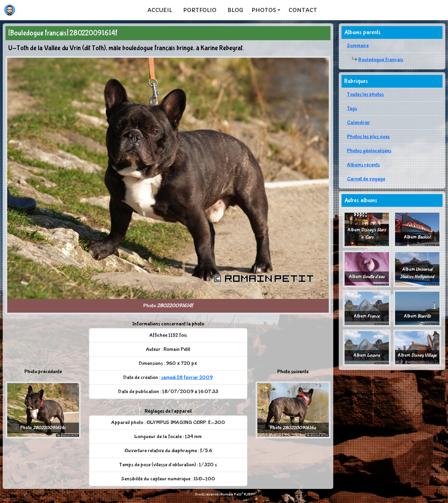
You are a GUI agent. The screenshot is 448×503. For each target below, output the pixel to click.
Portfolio (200, 10)
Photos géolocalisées (369, 151)
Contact (303, 10)
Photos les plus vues (368, 137)
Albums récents (363, 165)
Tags (352, 108)
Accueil (160, 10)
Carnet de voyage (366, 179)
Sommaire (358, 46)
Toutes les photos (365, 94)
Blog (235, 10)
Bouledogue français (381, 60)
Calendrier (359, 122)
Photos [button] (264, 10)
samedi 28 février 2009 (187, 377)
